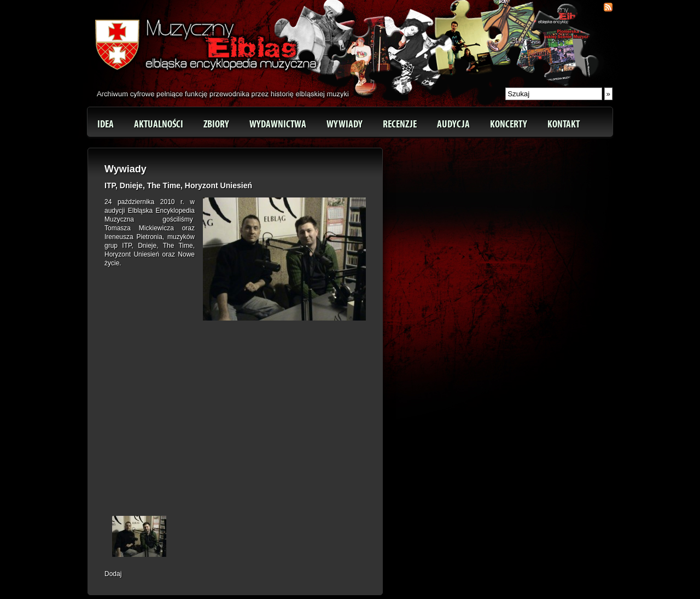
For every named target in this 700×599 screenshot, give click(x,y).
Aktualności (159, 124)
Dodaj (113, 574)
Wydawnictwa (278, 124)
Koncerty (509, 124)
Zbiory (216, 124)
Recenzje (400, 124)
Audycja (453, 124)
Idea (106, 124)
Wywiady (345, 124)
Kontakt (564, 124)
